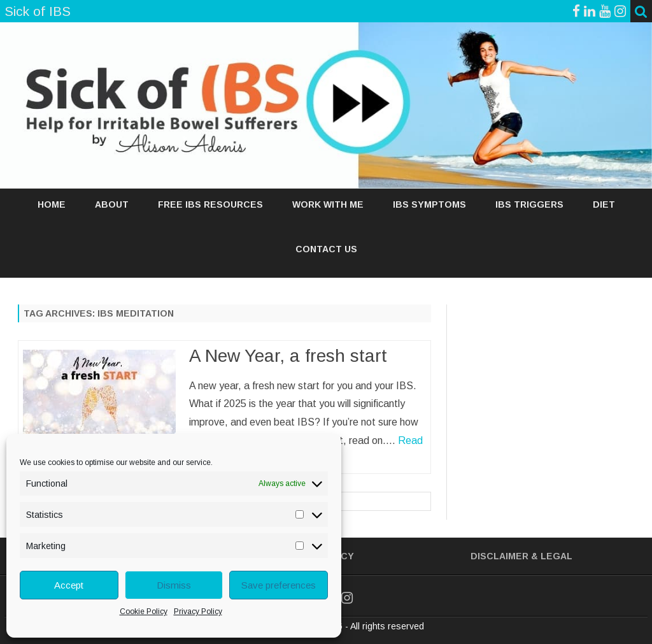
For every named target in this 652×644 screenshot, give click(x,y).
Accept (69, 585)
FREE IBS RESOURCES (210, 204)
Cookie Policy (144, 612)
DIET (604, 204)
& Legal (552, 556)
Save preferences (279, 585)
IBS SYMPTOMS (429, 204)
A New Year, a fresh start (288, 356)
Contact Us (326, 249)
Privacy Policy (198, 612)
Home (52, 204)
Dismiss (174, 585)
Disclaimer (500, 556)
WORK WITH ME (328, 204)
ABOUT (112, 204)
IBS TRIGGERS (529, 204)
